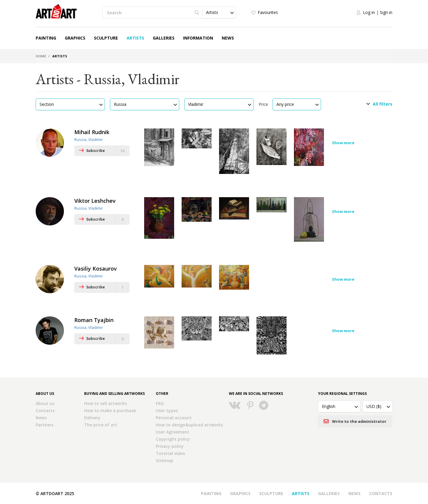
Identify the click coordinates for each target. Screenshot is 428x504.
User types (167, 410)
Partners (45, 425)
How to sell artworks (106, 403)
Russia (80, 139)
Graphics (75, 38)
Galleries (164, 38)
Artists (135, 38)
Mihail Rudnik (92, 132)
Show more (343, 143)
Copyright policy (173, 439)
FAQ (160, 403)
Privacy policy (170, 446)
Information (198, 38)
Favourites (268, 12)
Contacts (45, 410)
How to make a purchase (110, 410)
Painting (46, 38)
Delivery (92, 418)
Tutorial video (170, 453)
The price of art (101, 425)
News (228, 38)
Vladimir (96, 139)
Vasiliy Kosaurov (96, 269)
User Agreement (173, 432)
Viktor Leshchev (95, 201)
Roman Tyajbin (94, 320)
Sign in (386, 12)
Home (41, 56)
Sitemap (165, 460)
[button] (219, 12)
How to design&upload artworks (189, 425)
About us (45, 403)
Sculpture (106, 38)
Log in (369, 12)
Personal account (174, 418)
